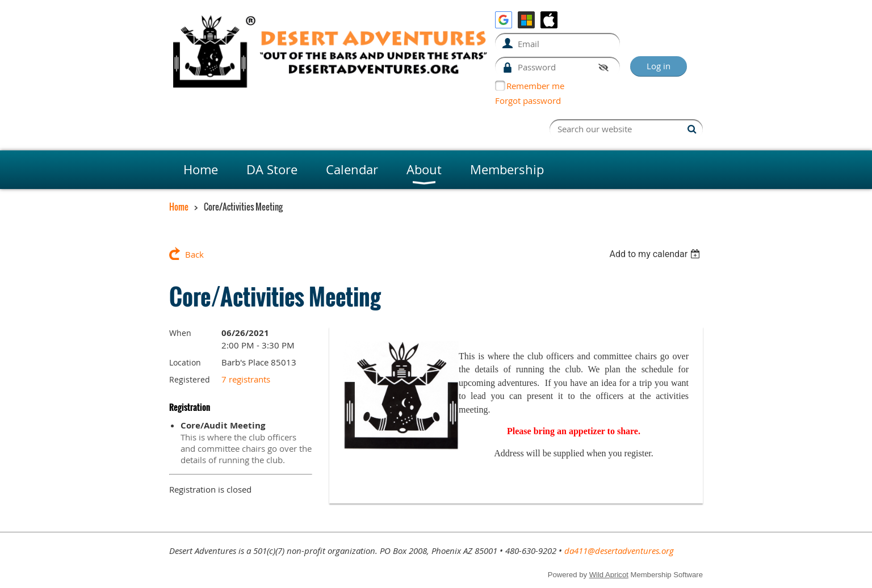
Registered (190, 379)
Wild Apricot (609, 575)
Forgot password (528, 100)
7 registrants (246, 379)
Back (194, 254)
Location (185, 362)
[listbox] (656, 254)
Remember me (535, 86)
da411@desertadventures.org (619, 551)
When (180, 333)
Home (179, 207)
